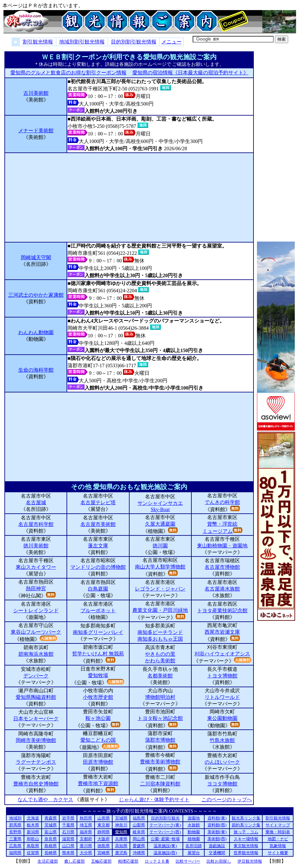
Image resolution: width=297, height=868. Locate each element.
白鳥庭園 (98, 589)
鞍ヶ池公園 (98, 718)
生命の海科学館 (36, 370)
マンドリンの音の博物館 (98, 567)
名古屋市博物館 (222, 567)
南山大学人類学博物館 (160, 567)
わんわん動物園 (36, 332)
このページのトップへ (227, 799)
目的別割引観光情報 (134, 42)
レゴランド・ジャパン (160, 589)
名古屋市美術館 (98, 524)
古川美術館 (36, 93)
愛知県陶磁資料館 (36, 697)
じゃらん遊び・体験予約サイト (154, 799)
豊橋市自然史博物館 (36, 784)
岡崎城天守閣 (36, 257)
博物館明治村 (160, 697)
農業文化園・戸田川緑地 (160, 610)
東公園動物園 (222, 718)
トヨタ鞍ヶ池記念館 (160, 718)
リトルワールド (222, 697)
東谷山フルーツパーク (36, 632)
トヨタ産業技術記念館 (222, 611)
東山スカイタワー (36, 567)
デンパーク (36, 676)
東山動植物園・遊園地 (222, 546)
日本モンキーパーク (36, 719)
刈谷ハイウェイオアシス (222, 654)
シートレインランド (36, 611)
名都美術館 (160, 676)
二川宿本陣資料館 (160, 784)
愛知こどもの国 (98, 740)
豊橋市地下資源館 (98, 783)
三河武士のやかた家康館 (36, 295)
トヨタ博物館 (222, 676)
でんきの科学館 (222, 502)
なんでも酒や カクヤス (45, 799)
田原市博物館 (98, 762)
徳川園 (160, 546)
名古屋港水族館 (222, 589)
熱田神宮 (36, 588)
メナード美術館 (36, 131)
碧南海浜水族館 (36, 654)
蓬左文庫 (98, 546)
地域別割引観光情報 (82, 42)
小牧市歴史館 (98, 697)
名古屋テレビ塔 (98, 503)
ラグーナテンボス (36, 762)
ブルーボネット (98, 611)
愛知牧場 (98, 675)
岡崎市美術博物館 (36, 740)
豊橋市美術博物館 (160, 762)
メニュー (172, 42)
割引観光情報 (38, 42)
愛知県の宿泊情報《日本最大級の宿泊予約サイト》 (190, 73)
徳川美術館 (36, 546)
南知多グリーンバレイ (98, 632)
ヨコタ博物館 (222, 784)
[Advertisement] (129, 197)
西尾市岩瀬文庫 (222, 632)
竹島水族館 (222, 740)
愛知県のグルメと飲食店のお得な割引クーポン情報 (68, 73)
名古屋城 (36, 503)
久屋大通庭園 (160, 524)
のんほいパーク (222, 762)
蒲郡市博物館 (160, 740)
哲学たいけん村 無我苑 (98, 654)
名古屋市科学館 (36, 524)
